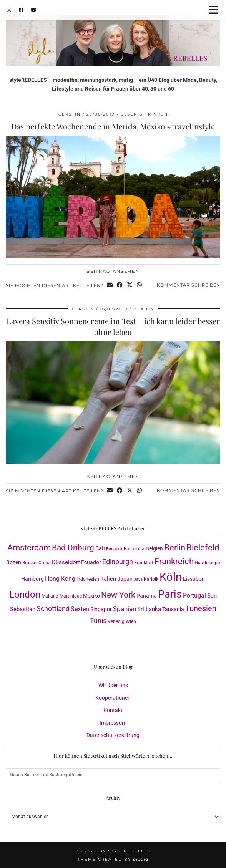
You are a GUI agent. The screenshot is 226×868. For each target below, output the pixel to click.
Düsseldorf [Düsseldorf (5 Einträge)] (66, 562)
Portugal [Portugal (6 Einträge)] (194, 596)
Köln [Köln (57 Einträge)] (171, 577)
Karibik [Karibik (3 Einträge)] (151, 579)
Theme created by (113, 859)
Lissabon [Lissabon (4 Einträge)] (194, 579)
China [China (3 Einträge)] (45, 562)
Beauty (144, 309)
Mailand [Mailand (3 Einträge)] (50, 596)
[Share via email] (110, 286)
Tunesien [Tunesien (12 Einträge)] (201, 609)
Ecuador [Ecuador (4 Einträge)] (91, 562)
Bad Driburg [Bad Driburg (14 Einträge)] (73, 548)
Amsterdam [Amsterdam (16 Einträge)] (29, 547)
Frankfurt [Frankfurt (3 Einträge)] (144, 562)
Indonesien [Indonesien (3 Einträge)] (88, 579)
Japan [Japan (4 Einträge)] (125, 579)
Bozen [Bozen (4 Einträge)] (14, 562)
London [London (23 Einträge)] (25, 595)
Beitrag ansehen (113, 271)
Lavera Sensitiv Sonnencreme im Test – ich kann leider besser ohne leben (113, 326)
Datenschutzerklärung (113, 735)
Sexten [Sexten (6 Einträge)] (80, 609)
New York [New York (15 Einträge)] (118, 595)
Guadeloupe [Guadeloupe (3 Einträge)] (207, 562)
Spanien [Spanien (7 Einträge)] (125, 609)
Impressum (113, 723)
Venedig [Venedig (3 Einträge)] (116, 621)
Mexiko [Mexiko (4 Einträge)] (91, 596)
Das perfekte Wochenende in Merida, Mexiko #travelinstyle (113, 126)
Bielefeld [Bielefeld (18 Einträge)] (203, 547)
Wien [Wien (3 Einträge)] (131, 621)
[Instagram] (9, 10)
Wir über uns (113, 685)
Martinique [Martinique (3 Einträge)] (71, 596)
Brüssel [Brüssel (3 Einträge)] (30, 562)
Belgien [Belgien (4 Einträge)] (154, 548)
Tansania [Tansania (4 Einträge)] (173, 609)
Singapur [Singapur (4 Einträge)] (101, 609)
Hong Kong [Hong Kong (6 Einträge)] (60, 579)
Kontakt (113, 710)
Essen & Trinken (144, 114)
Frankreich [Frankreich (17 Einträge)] (174, 561)
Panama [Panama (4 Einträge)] (147, 596)
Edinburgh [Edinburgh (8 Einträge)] (118, 562)
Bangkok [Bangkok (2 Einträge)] (114, 549)
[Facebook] (21, 10)
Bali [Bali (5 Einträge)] (100, 548)
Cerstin (70, 114)
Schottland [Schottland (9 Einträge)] (53, 609)
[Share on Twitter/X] (130, 286)
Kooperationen (113, 698)
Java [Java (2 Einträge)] (138, 579)
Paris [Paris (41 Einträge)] (170, 594)
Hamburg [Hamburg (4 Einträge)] (32, 579)
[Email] (33, 10)
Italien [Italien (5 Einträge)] (108, 579)
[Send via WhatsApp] (140, 286)
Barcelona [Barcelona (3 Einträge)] (134, 549)
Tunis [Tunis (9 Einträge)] (98, 620)
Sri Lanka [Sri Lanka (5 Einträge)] (149, 609)
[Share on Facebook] (120, 286)
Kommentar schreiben (189, 285)
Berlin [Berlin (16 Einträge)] (175, 547)
